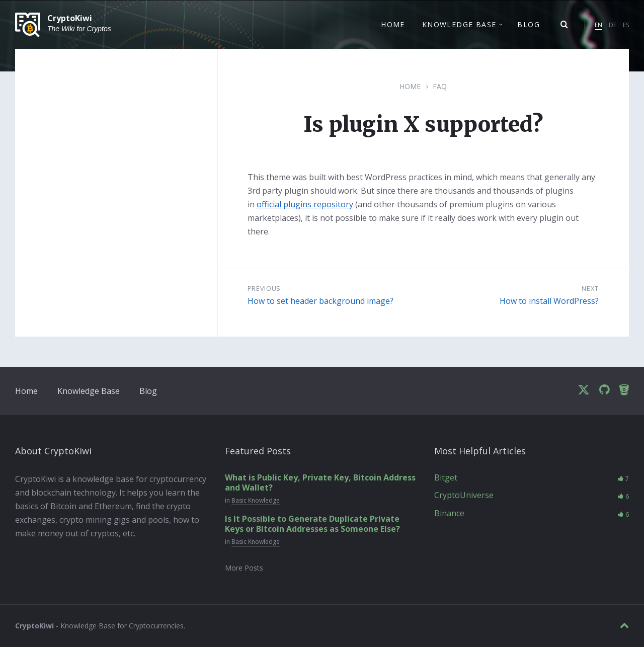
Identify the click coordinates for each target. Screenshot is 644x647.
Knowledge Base (89, 391)
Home (410, 86)
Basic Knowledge (256, 500)
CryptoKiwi (70, 19)
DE (613, 25)
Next (590, 288)
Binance (449, 513)
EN (598, 25)
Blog (148, 391)
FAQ (440, 86)
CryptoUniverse (464, 495)
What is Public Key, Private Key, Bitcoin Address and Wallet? (320, 483)
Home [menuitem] (393, 24)
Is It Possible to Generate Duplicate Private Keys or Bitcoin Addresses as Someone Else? (312, 524)
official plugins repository (305, 204)
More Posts (244, 568)
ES (626, 25)
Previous (264, 288)
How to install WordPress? (549, 301)
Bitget (446, 477)
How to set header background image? (320, 301)
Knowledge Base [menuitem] (459, 24)
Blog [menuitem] (529, 24)
